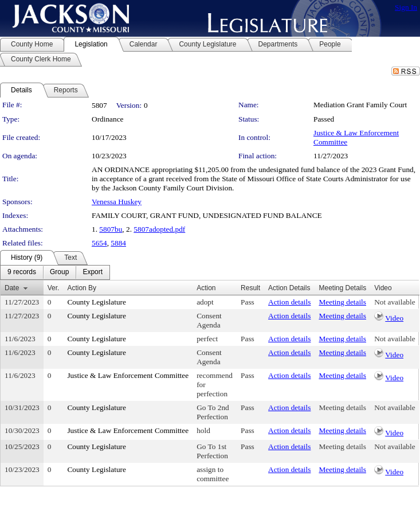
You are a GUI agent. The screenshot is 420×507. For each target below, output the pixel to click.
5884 (118, 243)
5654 (99, 243)
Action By (82, 288)
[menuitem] (22, 272)
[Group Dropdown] (59, 272)
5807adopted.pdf (159, 229)
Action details (289, 302)
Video (394, 318)
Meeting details (342, 302)
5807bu (111, 229)
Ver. (54, 288)
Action (206, 288)
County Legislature (97, 302)
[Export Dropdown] (93, 272)
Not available (395, 302)
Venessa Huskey (117, 202)
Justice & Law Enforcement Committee (128, 375)
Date (12, 288)
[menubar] (55, 272)
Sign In (406, 7)
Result (250, 288)
